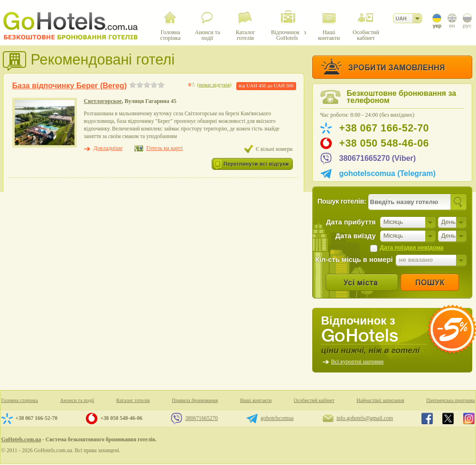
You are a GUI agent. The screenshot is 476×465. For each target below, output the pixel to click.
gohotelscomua (277, 418)
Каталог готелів (133, 400)
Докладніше (108, 148)
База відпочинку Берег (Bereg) (70, 86)
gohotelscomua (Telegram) (387, 173)
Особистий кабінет (314, 400)
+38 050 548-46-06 (384, 143)
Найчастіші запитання (380, 400)
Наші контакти (256, 400)
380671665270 (201, 418)
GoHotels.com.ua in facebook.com (427, 418)
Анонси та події (77, 400)
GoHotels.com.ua (21, 439)
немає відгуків (214, 85)
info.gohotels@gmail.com (365, 418)
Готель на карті (164, 148)
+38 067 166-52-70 (384, 128)
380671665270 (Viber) (378, 158)
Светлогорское (103, 101)
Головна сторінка (20, 400)
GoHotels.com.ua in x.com (448, 418)
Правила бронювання (195, 400)
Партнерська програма (450, 400)
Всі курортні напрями (358, 362)
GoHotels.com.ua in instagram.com (469, 418)
